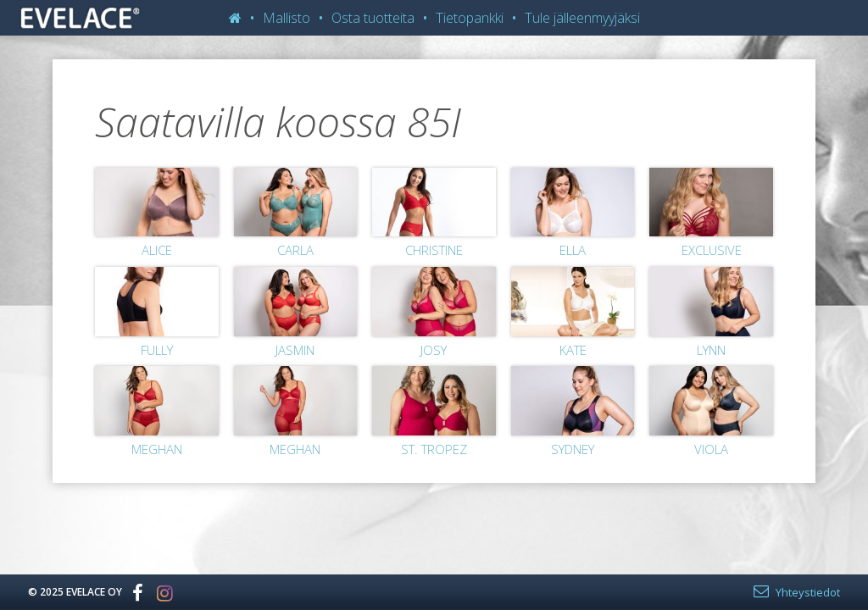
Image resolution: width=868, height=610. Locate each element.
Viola (711, 449)
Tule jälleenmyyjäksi (582, 18)
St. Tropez (434, 449)
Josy (434, 350)
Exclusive (712, 250)
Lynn (711, 350)
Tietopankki (470, 18)
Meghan (157, 449)
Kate (573, 350)
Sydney (573, 449)
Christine (434, 250)
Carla (295, 250)
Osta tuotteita (373, 18)
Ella (573, 250)
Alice (157, 250)
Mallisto (287, 18)
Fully (157, 350)
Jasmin (295, 350)
